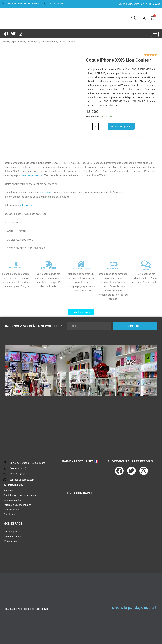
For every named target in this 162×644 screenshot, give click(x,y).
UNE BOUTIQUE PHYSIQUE (81, 267)
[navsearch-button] (133, 18)
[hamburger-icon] (155, 34)
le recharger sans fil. (33, 174)
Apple (14, 42)
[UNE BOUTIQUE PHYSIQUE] (81, 263)
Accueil (5, 42)
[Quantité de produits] (96, 126)
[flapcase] (81, 423)
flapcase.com (46, 191)
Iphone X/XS (27, 204)
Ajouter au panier (122, 126)
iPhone (23, 42)
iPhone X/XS (35, 42)
